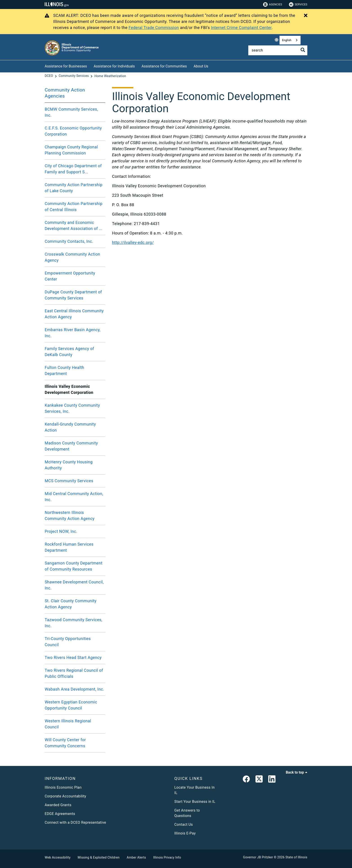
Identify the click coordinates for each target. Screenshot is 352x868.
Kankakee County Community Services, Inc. (72, 408)
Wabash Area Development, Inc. (74, 689)
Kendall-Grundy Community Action (70, 427)
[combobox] (290, 40)
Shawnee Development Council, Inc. (74, 585)
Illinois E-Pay (185, 833)
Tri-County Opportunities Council (68, 642)
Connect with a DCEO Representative (75, 822)
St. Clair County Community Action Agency (71, 604)
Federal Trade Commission (154, 28)
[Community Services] (74, 76)
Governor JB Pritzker (258, 857)
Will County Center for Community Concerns (65, 743)
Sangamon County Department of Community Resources (74, 566)
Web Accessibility (58, 857)
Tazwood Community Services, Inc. (74, 623)
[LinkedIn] (272, 780)
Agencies (273, 4)
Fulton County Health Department (64, 370)
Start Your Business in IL (195, 802)
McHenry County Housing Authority (69, 465)
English (287, 40)
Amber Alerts (136, 857)
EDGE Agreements (60, 814)
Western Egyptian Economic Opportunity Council (71, 705)
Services (298, 4)
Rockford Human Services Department (69, 547)
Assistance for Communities (164, 66)
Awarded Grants (58, 805)
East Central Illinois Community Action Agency (74, 314)
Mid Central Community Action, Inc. (74, 497)
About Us (201, 66)
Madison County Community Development (71, 446)
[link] (246, 780)
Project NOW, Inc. (61, 531)
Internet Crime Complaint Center (241, 28)
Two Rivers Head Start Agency (73, 657)
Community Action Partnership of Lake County (74, 188)
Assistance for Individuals (114, 66)
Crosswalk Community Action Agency (72, 257)
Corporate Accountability (65, 796)
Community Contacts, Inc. (69, 241)
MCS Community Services (69, 481)
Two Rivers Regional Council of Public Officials (74, 673)
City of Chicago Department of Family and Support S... (73, 169)
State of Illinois (296, 857)
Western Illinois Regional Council (68, 724)
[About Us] (212, 66)
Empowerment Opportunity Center (70, 276)
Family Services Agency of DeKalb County (69, 352)
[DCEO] (49, 76)
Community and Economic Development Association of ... (74, 225)
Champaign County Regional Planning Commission (71, 150)
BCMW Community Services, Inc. (71, 112)
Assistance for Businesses (66, 66)
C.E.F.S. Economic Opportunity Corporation (73, 131)
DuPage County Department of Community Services (73, 295)
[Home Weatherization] (110, 76)
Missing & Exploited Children (99, 857)
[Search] (278, 50)
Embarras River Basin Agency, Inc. (73, 333)
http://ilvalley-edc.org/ (133, 242)
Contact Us (184, 824)
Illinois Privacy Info (167, 857)
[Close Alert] (306, 16)
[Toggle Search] (303, 50)
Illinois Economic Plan (63, 787)
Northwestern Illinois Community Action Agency (70, 515)
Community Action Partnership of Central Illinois (74, 207)
